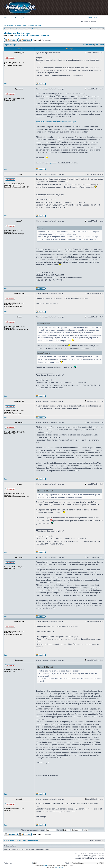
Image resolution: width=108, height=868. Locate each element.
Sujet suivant (99, 45)
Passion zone (20, 29)
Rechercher (99, 18)
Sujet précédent (89, 45)
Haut (6, 84)
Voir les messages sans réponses (15, 26)
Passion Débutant (32, 29)
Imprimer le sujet (10, 45)
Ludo (37, 35)
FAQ (90, 18)
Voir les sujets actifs (35, 26)
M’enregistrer (20, 18)
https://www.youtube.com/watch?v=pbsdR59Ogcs (56, 122)
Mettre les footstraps (17, 33)
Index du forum (9, 29)
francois (32, 35)
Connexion (9, 18)
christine (43, 35)
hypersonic (52, 163)
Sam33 (25, 35)
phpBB (45, 866)
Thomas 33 (18, 35)
